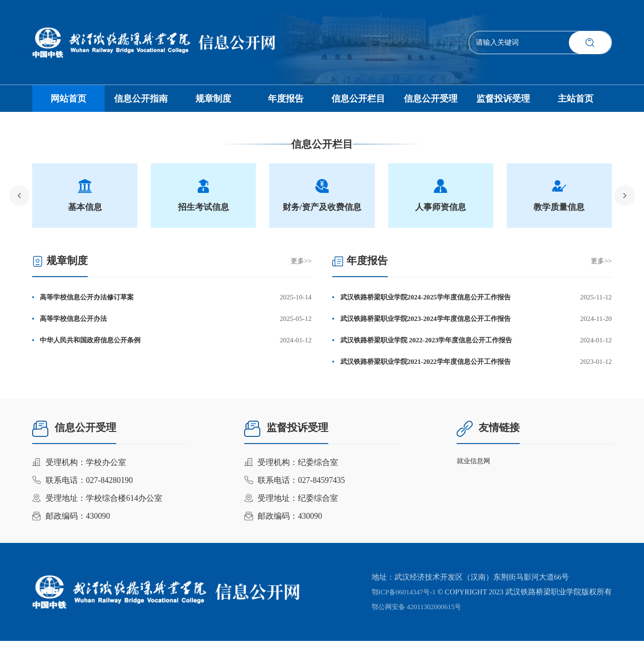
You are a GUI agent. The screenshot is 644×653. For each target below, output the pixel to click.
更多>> (301, 269)
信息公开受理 (431, 103)
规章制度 (213, 103)
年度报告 (286, 103)
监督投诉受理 (503, 103)
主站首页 (576, 103)
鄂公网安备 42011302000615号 (415, 619)
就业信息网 (476, 474)
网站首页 (68, 103)
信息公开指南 (141, 103)
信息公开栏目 (358, 103)
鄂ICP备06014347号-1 (400, 604)
